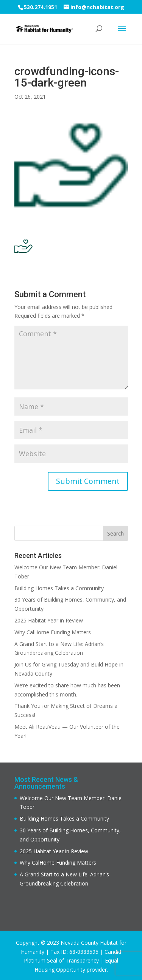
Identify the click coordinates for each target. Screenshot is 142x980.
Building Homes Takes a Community (59, 588)
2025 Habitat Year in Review (49, 620)
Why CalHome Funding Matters (53, 632)
